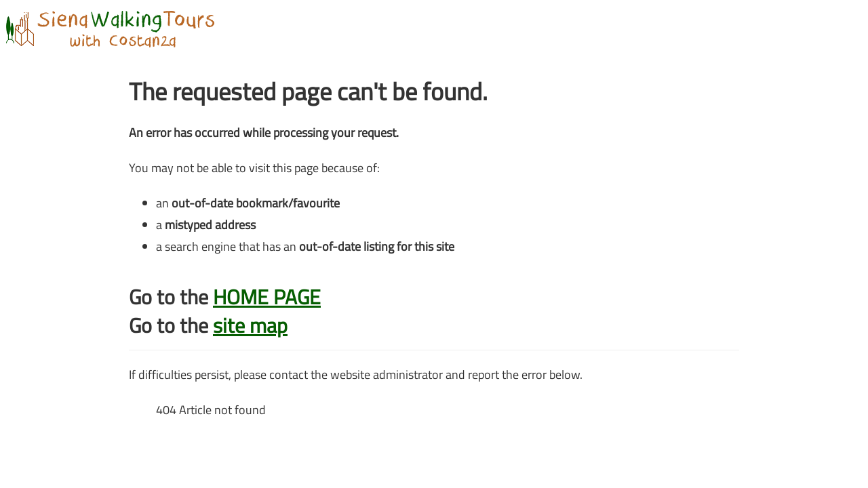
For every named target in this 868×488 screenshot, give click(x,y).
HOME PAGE (267, 297)
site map (250, 325)
